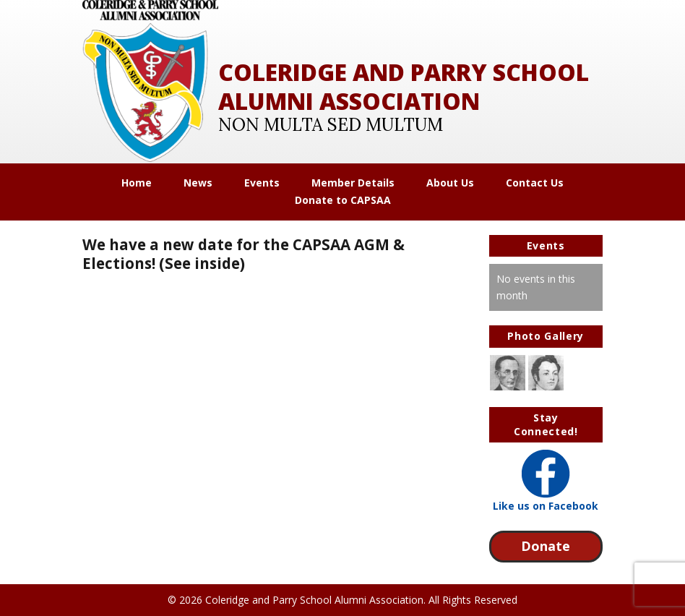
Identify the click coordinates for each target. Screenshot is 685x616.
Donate (546, 546)
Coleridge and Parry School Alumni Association (404, 86)
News (198, 183)
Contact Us (535, 183)
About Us (450, 183)
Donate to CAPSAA (343, 200)
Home (137, 183)
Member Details (353, 183)
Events (262, 183)
